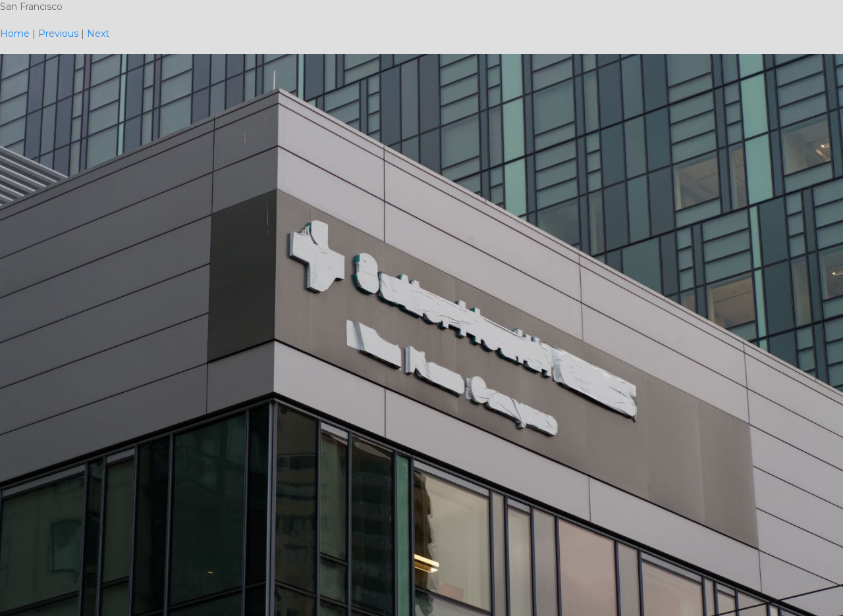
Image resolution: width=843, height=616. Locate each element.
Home (15, 34)
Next (98, 34)
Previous (58, 34)
